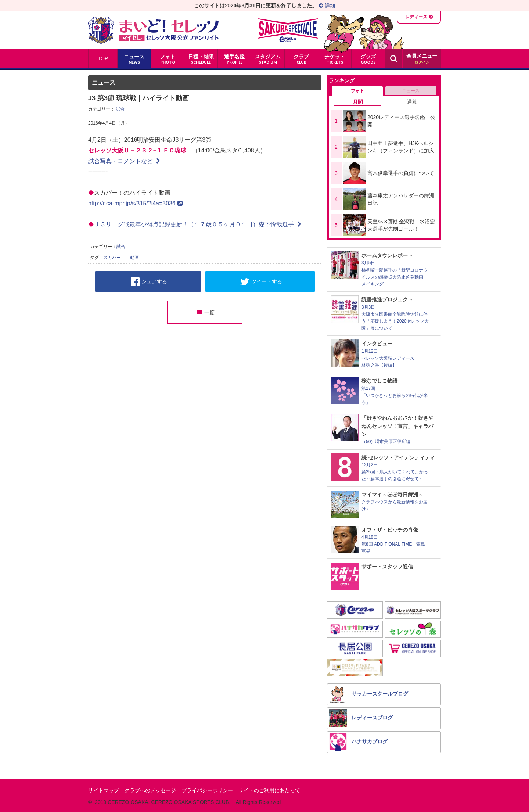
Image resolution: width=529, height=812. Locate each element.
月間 (358, 102)
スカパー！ (114, 258)
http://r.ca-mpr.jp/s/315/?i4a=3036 (135, 203)
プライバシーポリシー (207, 790)
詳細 (327, 6)
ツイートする (261, 282)
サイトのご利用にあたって (269, 790)
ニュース (411, 91)
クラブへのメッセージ (150, 790)
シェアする (149, 282)
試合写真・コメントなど (124, 161)
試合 (120, 109)
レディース (416, 17)
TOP (103, 58)
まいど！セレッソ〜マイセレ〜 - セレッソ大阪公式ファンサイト (153, 30)
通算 (412, 102)
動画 (134, 258)
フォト (357, 91)
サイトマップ (104, 790)
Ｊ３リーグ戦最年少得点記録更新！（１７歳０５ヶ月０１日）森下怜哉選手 (198, 224)
